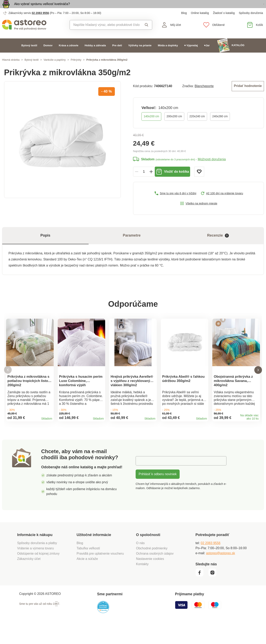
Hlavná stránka (11, 69)
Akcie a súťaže (87, 577)
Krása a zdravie (69, 55)
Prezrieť (241, 9)
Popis (45, 244)
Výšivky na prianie (140, 55)
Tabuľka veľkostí (88, 566)
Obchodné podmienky (152, 566)
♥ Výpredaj (191, 55)
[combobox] (105, 34)
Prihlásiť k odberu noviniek (158, 492)
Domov (48, 55)
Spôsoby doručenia (251, 22)
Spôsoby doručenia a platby (37, 561)
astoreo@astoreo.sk (220, 571)
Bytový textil (29, 55)
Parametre (132, 244)
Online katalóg (200, 22)
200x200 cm (174, 125)
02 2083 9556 (40, 22)
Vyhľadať (147, 34)
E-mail (143, 479)
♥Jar (207, 55)
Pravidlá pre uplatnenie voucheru (100, 572)
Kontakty (142, 582)
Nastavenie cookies (150, 577)
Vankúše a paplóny (55, 69)
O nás (140, 561)
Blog (184, 22)
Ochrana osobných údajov (155, 572)
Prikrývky (76, 69)
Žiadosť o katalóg (224, 22)
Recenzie (218, 244)
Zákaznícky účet (29, 577)
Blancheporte (204, 95)
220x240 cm (197, 125)
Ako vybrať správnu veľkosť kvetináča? (42, 9)
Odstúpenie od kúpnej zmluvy (38, 572)
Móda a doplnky (168, 55)
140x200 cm (151, 125)
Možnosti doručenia (212, 168)
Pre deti (117, 55)
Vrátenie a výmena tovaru (36, 566)
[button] (8, 383)
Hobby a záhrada (95, 55)
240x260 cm (220, 125)
